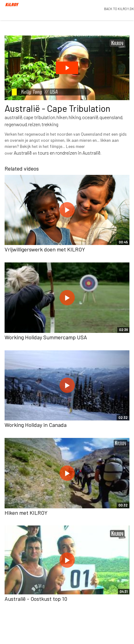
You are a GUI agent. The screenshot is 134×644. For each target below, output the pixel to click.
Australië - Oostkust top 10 (36, 599)
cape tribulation (39, 117)
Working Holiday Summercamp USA (46, 337)
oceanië (90, 117)
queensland (111, 117)
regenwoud (16, 124)
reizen (34, 124)
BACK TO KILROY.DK (119, 9)
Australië (23, 153)
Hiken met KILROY (26, 513)
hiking (75, 117)
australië (13, 117)
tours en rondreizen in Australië (69, 153)
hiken (62, 117)
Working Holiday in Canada (36, 425)
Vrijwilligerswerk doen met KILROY (45, 249)
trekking (50, 124)
